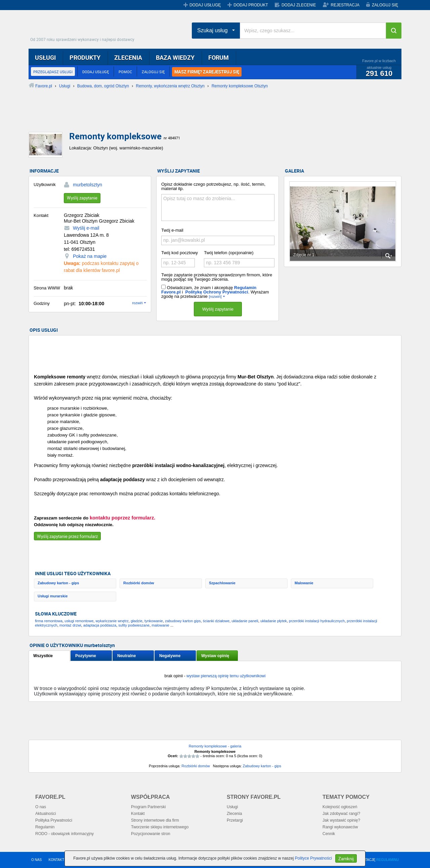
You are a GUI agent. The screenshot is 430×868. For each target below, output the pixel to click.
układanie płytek (274, 621)
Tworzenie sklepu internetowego (160, 827)
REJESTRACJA (345, 5)
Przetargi (235, 820)
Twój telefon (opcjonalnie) (229, 253)
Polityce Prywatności (313, 858)
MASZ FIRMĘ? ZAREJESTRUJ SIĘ (207, 72)
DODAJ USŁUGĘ (205, 5)
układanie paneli (245, 621)
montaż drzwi (70, 625)
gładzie (137, 621)
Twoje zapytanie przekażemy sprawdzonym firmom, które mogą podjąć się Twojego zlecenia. (217, 277)
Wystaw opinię (215, 656)
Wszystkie (43, 656)
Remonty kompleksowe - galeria (215, 746)
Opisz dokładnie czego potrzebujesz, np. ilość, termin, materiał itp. (213, 186)
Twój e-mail (172, 230)
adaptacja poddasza (100, 625)
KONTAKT (56, 860)
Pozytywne (86, 656)
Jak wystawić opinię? (341, 820)
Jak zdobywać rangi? (341, 814)
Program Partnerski (148, 807)
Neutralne (126, 656)
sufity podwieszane (134, 625)
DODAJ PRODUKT (251, 5)
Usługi (232, 807)
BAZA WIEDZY (175, 57)
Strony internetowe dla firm (155, 820)
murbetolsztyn (88, 185)
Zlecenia (234, 814)
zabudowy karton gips (183, 621)
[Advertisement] (191, 116)
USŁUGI (45, 57)
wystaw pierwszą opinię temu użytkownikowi (226, 676)
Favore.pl (84, 29)
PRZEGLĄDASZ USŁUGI (53, 72)
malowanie (160, 625)
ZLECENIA (128, 57)
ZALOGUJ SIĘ (385, 5)
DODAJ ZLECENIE (299, 5)
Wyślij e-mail (86, 228)
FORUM (219, 57)
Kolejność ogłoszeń (340, 807)
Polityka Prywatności (54, 820)
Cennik (329, 834)
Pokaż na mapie (90, 256)
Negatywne (170, 656)
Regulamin (45, 827)
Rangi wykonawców (340, 827)
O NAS (36, 860)
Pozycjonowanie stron (151, 834)
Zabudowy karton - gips (58, 583)
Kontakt (138, 814)
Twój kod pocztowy (180, 253)
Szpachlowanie (222, 583)
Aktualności (46, 814)
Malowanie (304, 583)
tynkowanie (154, 621)
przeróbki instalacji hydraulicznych (317, 621)
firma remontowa (49, 621)
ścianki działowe (216, 621)
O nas (41, 807)
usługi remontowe (79, 621)
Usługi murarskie (53, 596)
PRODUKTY (85, 57)
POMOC (125, 72)
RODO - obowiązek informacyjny (64, 834)
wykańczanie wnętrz (112, 621)
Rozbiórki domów (139, 583)
